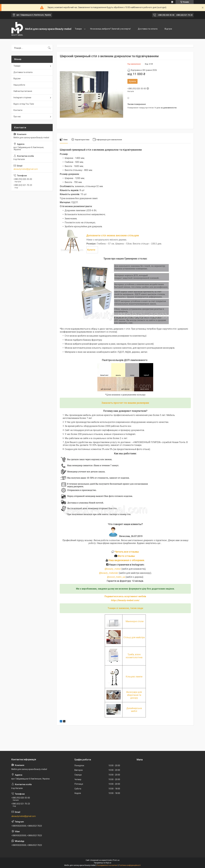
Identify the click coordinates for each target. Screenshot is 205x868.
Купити (132, 81)
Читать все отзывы (127, 552)
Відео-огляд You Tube (24, 104)
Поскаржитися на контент (107, 865)
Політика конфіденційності (130, 865)
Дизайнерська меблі (134, 710)
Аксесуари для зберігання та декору (134, 695)
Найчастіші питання (23, 91)
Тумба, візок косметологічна (134, 656)
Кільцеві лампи (134, 677)
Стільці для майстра (134, 637)
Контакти (18, 110)
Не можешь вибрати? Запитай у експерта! (110, 29)
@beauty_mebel (113, 569)
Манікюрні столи (135, 621)
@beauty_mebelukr (109, 573)
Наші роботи (19, 85)
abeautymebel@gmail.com (26, 169)
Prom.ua (116, 860)
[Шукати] (49, 48)
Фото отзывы (125, 556)
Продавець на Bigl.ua (103, 863)
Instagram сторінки (22, 98)
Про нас (17, 117)
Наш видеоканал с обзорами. (125, 560)
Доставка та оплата (148, 29)
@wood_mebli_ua (116, 577)
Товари (78, 29)
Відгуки (168, 29)
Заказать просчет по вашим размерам (125, 403)
